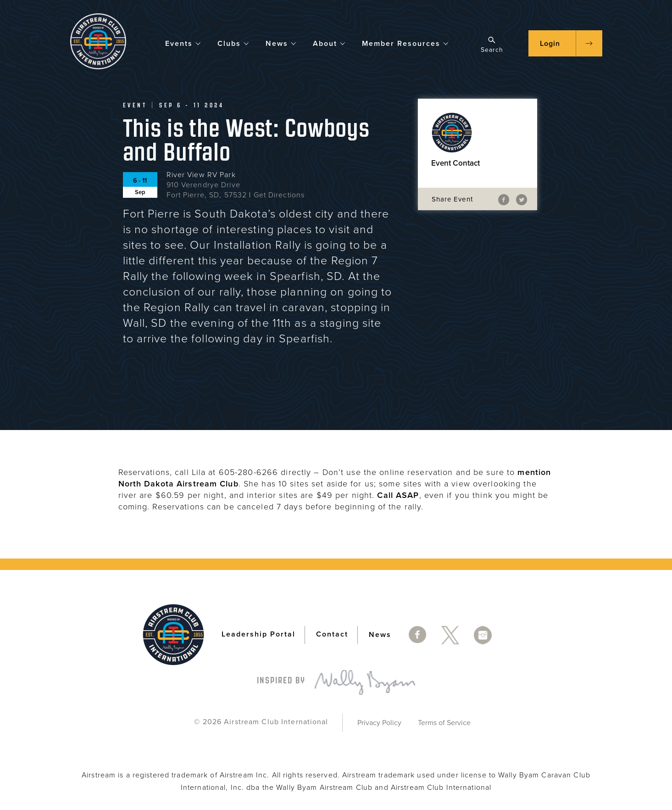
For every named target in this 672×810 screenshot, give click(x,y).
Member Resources (405, 43)
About (329, 43)
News (281, 43)
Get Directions (279, 195)
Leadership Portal (258, 634)
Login (550, 44)
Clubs (233, 43)
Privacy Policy (379, 723)
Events (183, 43)
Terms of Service (444, 723)
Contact (332, 634)
